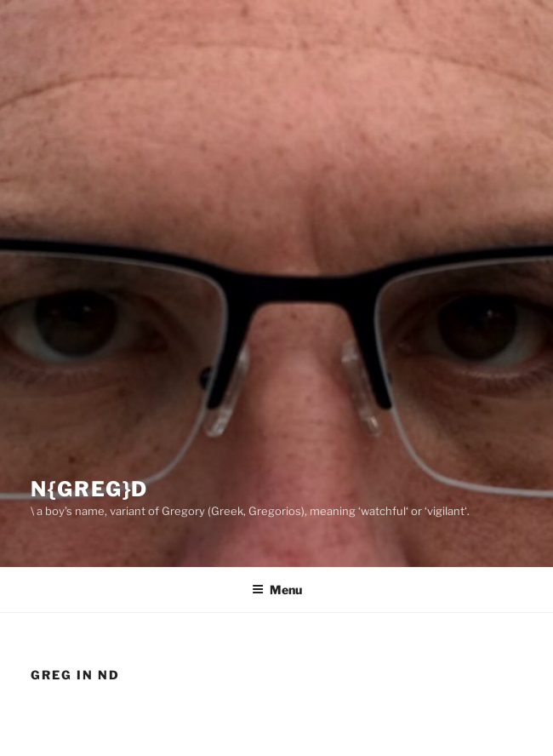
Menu (277, 590)
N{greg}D (89, 489)
